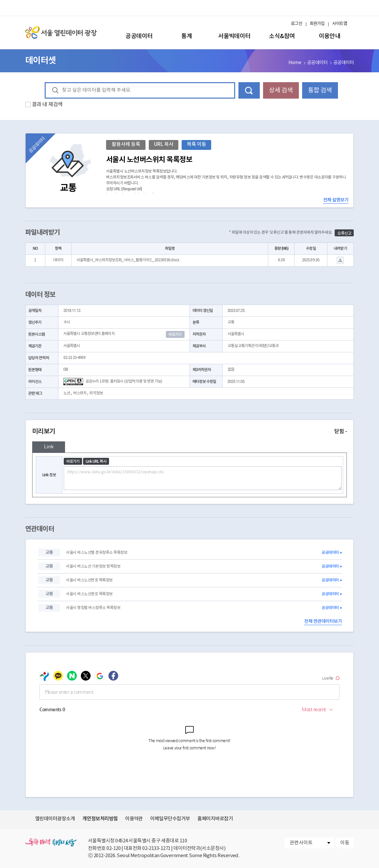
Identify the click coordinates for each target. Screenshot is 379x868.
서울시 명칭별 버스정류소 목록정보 (93, 608)
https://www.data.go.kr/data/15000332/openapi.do (203, 478)
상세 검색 (281, 90)
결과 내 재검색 (47, 105)
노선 (67, 393)
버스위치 (80, 393)
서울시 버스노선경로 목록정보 (89, 594)
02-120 (113, 848)
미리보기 (189, 432)
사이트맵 (340, 24)
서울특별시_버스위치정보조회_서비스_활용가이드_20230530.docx (128, 260)
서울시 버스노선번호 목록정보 (89, 580)
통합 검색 (320, 90)
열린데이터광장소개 (55, 819)
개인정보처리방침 (100, 819)
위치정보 (96, 393)
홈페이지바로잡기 (215, 819)
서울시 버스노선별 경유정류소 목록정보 (97, 553)
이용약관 (134, 819)
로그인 (297, 24)
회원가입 (317, 24)
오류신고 (344, 233)
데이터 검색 (249, 90)
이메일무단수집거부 (170, 819)
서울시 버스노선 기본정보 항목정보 (93, 566)
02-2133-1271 (156, 848)
